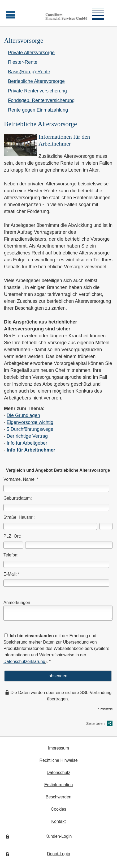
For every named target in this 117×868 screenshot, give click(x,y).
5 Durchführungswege (30, 429)
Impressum (59, 748)
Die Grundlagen (23, 415)
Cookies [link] (59, 809)
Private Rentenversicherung (37, 91)
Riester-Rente (23, 62)
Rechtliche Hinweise (58, 760)
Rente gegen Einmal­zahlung (38, 110)
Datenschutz (59, 773)
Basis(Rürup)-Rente (29, 72)
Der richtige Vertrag (27, 436)
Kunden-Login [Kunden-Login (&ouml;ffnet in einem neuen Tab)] (59, 836)
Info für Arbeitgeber (27, 443)
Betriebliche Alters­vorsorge (36, 81)
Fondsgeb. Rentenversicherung (41, 100)
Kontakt (58, 821)
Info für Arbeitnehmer (31, 450)
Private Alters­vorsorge (31, 53)
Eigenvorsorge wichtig (30, 422)
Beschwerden (59, 797)
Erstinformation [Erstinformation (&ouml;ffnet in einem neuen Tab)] (59, 785)
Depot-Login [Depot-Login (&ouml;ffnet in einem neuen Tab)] (59, 854)
